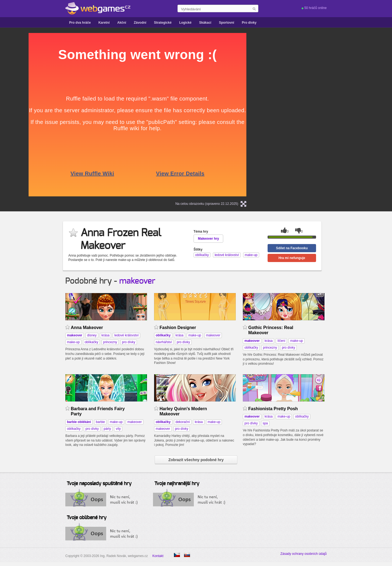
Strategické (163, 23)
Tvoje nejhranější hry (177, 484)
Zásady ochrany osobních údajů (304, 554)
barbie (100, 422)
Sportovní (226, 23)
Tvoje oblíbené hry (87, 518)
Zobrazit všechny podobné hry (196, 460)
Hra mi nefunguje (292, 258)
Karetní (104, 23)
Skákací (205, 23)
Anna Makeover (87, 328)
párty (107, 429)
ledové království (126, 335)
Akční (122, 23)
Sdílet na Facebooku (292, 248)
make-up (73, 342)
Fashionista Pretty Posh (273, 409)
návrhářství (164, 342)
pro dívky (129, 342)
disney (92, 335)
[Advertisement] (323, 115)
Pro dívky (249, 23)
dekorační (183, 422)
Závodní (140, 23)
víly (118, 429)
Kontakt (158, 556)
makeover (137, 281)
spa (265, 423)
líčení (281, 341)
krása (105, 335)
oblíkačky (91, 342)
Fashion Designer (178, 328)
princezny (110, 342)
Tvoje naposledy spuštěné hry (99, 484)
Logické (185, 23)
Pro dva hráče (80, 23)
